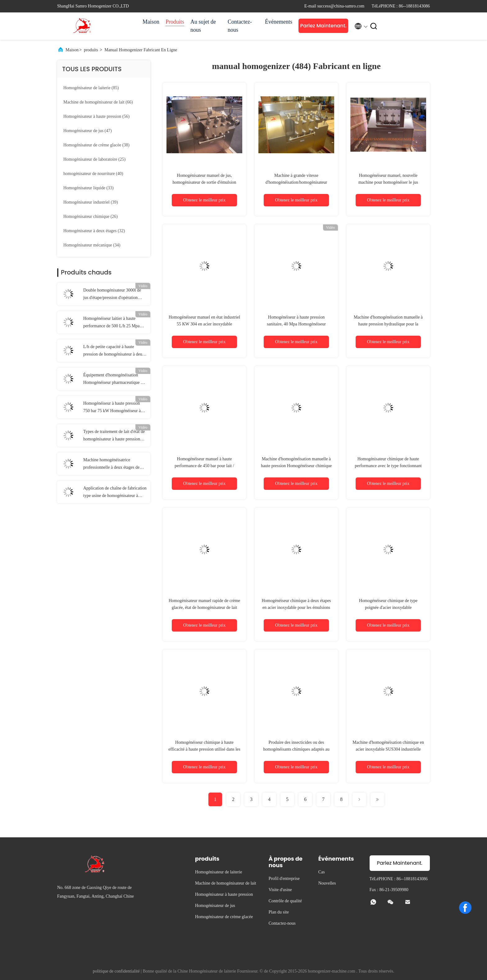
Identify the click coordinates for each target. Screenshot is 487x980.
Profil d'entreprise (284, 879)
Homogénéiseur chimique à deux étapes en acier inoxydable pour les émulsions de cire (296, 607)
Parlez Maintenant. (323, 26)
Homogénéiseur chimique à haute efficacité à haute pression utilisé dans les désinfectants (204, 749)
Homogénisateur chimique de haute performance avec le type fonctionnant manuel (388, 466)
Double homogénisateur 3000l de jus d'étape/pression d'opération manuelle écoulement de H (112, 295)
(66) (98, 102)
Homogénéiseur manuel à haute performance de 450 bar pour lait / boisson (204, 466)
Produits (175, 22)
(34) (92, 245)
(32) (94, 231)
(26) (91, 216)
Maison (151, 22)
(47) (88, 131)
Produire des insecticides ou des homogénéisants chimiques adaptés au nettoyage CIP (296, 749)
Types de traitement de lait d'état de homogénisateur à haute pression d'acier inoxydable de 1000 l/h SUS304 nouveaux (114, 436)
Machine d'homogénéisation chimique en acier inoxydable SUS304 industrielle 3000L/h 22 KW (388, 749)
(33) (89, 188)
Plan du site (279, 912)
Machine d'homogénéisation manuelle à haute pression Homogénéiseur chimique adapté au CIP (296, 466)
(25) (94, 159)
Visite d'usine (280, 890)
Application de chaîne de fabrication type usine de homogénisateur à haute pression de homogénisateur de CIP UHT (115, 493)
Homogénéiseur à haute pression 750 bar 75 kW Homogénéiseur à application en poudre (112, 408)
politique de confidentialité (116, 971)
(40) (93, 174)
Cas (322, 872)
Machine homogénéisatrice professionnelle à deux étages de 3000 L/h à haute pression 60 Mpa (113, 464)
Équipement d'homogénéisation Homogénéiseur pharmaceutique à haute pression (113, 380)
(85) (91, 88)
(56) (96, 116)
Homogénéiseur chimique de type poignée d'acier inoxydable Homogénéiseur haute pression (388, 607)
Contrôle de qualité (285, 901)
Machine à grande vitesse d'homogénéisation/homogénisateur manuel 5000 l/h (296, 182)
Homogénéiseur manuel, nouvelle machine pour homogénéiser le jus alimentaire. (388, 182)
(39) (91, 202)
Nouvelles (327, 883)
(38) (96, 145)
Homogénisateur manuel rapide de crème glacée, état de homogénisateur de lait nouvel (204, 607)
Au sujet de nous (203, 26)
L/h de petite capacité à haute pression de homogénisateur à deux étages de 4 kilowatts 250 (114, 351)
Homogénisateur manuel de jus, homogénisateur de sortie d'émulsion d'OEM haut (204, 182)
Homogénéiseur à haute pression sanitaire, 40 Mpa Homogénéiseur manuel (296, 324)
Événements (279, 22)
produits (91, 50)
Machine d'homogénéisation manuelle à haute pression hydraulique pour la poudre (388, 324)
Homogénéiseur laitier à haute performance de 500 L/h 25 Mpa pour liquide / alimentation (112, 323)
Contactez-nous (240, 26)
